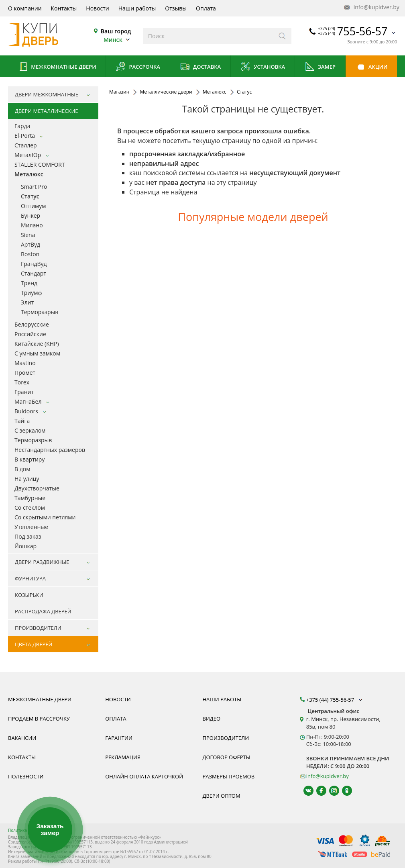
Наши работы (137, 8)
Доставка (200, 67)
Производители (226, 738)
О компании (25, 8)
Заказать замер (50, 830)
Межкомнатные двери (57, 67)
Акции (371, 67)
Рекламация (123, 757)
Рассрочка (138, 67)
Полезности (26, 776)
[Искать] (282, 36)
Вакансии (22, 738)
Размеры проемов (229, 776)
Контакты (64, 8)
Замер (320, 67)
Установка (263, 67)
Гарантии (119, 738)
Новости (97, 8)
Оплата (206, 8)
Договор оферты (227, 757)
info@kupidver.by (371, 7)
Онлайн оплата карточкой (144, 776)
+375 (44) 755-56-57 (335, 700)
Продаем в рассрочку (39, 719)
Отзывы (176, 8)
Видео (212, 719)
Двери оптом (222, 796)
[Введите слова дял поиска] (208, 36)
